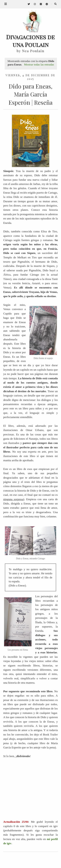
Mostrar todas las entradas (39, 64)
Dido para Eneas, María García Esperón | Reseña (31, 94)
